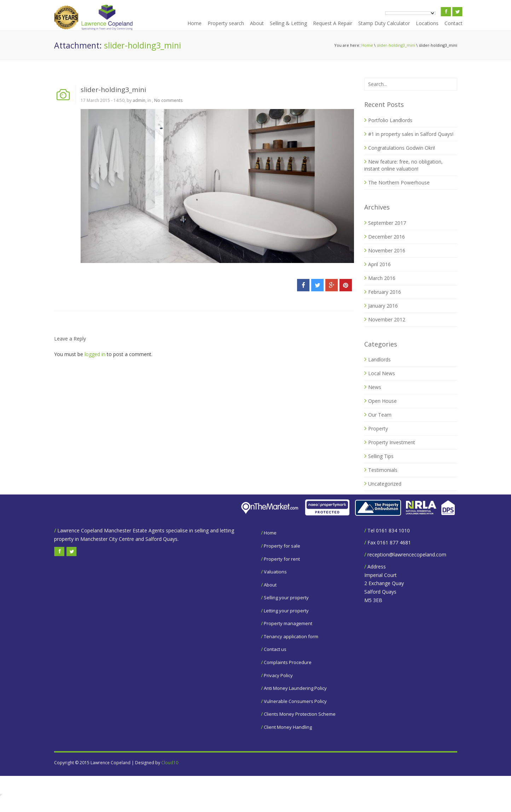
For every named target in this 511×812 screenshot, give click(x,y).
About (257, 23)
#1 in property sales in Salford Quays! (411, 134)
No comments (168, 100)
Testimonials (383, 470)
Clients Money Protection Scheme (300, 714)
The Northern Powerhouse (399, 182)
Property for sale (282, 546)
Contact (454, 23)
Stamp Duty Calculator (384, 23)
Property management (288, 623)
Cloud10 (170, 763)
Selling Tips (381, 456)
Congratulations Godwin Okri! (402, 148)
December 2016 (387, 237)
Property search (226, 23)
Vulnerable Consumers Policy (295, 701)
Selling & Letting (288, 23)
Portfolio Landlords (390, 120)
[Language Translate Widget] (410, 13)
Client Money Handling (288, 727)
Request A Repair (333, 23)
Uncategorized (385, 484)
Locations (427, 23)
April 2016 (379, 264)
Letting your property (286, 611)
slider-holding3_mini (396, 45)
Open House (382, 401)
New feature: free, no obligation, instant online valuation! (403, 165)
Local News (382, 373)
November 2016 (387, 250)
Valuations (275, 572)
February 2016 (385, 292)
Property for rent (282, 559)
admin (139, 100)
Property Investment (392, 442)
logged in (95, 354)
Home (194, 23)
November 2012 (387, 319)
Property (378, 428)
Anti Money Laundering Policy (295, 688)
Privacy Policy (278, 675)
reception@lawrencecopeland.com (407, 554)
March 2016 (382, 278)
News (375, 387)
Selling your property (286, 597)
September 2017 (387, 223)
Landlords (379, 359)
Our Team (380, 415)
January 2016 (383, 306)
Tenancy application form (291, 636)
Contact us (275, 649)
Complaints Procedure (288, 662)
